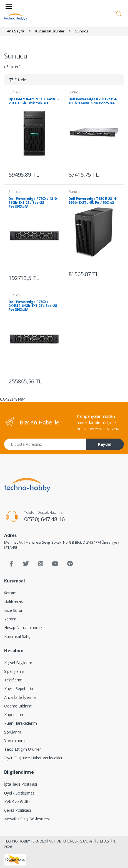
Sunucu (14, 92)
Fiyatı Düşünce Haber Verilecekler (33, 758)
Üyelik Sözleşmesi (20, 793)
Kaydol (105, 444)
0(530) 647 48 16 (44, 519)
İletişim (10, 593)
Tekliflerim (13, 680)
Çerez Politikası (17, 810)
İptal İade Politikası (21, 784)
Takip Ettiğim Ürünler (22, 749)
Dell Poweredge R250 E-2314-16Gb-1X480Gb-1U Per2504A (93, 101)
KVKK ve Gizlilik (17, 802)
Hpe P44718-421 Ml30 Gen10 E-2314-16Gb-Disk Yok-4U (34, 101)
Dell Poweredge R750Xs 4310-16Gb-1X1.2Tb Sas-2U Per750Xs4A (33, 203)
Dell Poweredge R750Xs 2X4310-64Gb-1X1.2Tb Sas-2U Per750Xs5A (33, 306)
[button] (119, 13)
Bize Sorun (14, 610)
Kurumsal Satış (17, 636)
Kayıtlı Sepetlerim (19, 688)
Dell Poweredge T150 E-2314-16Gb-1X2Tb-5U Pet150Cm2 (93, 201)
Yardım (10, 619)
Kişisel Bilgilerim (18, 663)
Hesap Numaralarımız (23, 628)
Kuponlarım (14, 715)
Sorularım (13, 732)
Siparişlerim (14, 671)
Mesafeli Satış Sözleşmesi (27, 819)
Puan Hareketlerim (21, 723)
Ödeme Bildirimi (18, 706)
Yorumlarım (14, 741)
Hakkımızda (14, 602)
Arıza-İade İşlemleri (21, 697)
